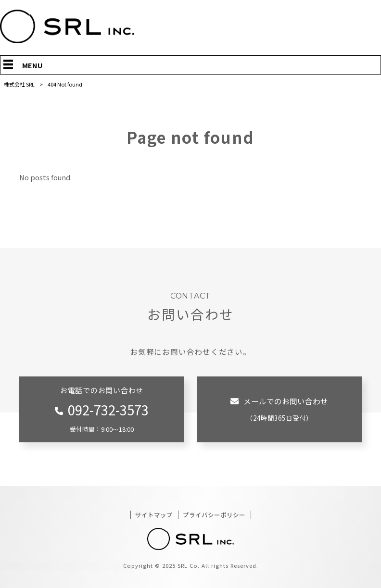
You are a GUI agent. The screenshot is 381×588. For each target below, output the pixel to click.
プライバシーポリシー (214, 515)
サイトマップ (154, 515)
